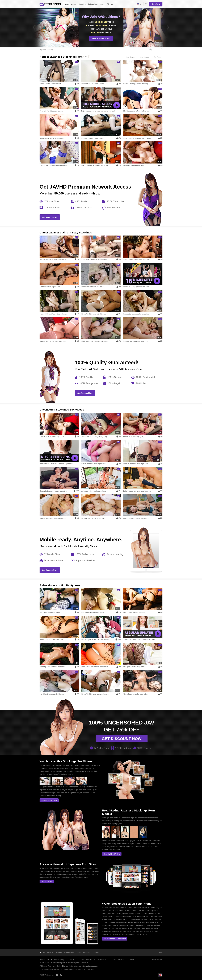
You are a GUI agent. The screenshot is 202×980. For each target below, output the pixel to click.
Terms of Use (44, 960)
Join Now (156, 4)
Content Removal (86, 960)
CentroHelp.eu (73, 966)
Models (59, 952)
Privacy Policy (59, 960)
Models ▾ (82, 4)
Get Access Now (50, 217)
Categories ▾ (93, 4)
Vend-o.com (52, 966)
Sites (102, 4)
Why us (110, 4)
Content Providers (118, 960)
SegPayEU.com (62, 966)
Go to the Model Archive (112, 854)
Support (97, 952)
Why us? (87, 952)
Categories (69, 952)
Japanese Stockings (46, 50)
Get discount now (122, 739)
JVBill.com (43, 966)
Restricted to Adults (59, 975)
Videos (74, 4)
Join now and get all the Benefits (115, 939)
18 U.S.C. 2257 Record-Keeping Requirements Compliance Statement (64, 963)
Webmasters (102, 960)
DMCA (72, 960)
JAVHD (132, 960)
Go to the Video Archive (49, 800)
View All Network (47, 882)
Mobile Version (156, 960)
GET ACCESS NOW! (101, 38)
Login (160, 952)
